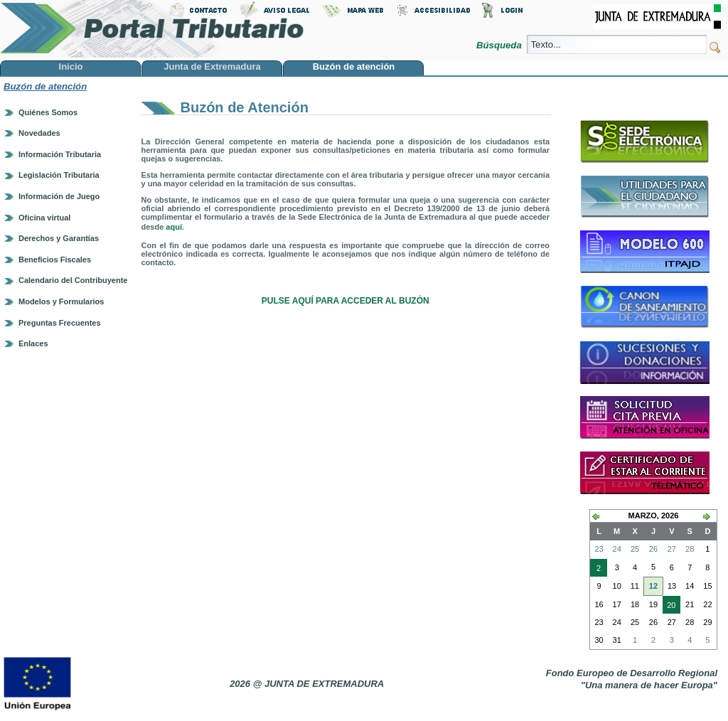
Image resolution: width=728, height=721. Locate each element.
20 (669, 607)
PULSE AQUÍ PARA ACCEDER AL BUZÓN (346, 301)
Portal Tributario (152, 29)
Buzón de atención (45, 86)
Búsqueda (500, 45)
